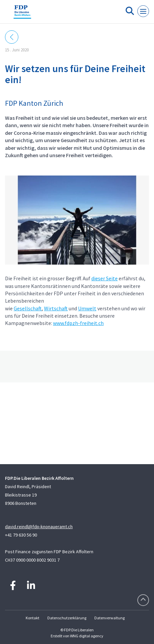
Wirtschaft (56, 308)
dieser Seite (104, 278)
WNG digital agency (87, 636)
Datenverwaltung (109, 618)
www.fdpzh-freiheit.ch (78, 323)
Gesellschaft (28, 308)
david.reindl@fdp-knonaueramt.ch (39, 527)
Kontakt (32, 618)
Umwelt (87, 308)
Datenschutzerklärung (67, 618)
